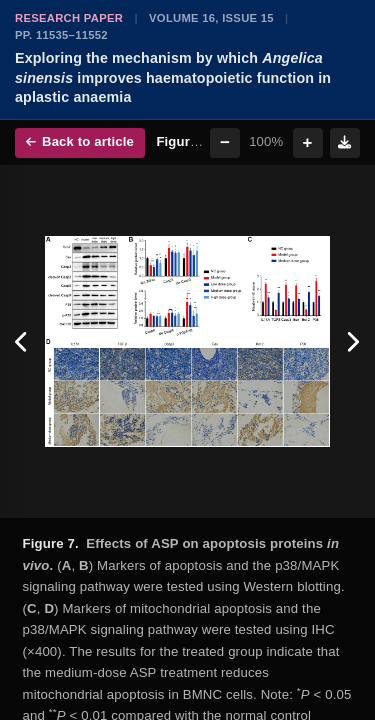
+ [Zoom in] (308, 142)
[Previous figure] (22, 341)
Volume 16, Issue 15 (211, 18)
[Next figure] (352, 341)
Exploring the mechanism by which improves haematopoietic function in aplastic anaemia (173, 77)
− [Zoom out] (225, 142)
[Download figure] (345, 143)
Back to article (80, 141)
